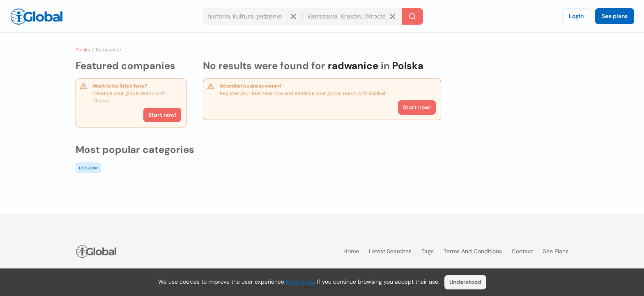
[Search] (412, 16)
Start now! (162, 115)
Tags (428, 251)
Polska (83, 50)
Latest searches (390, 251)
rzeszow (88, 168)
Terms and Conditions (473, 251)
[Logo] (37, 16)
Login (576, 16)
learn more (300, 282)
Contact (522, 251)
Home (351, 251)
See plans (615, 16)
